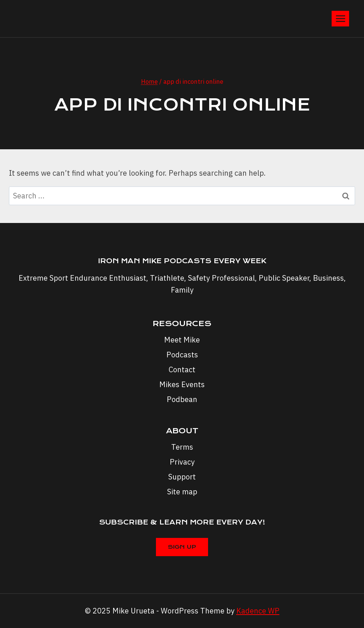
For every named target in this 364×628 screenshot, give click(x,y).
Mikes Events (182, 384)
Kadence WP (258, 611)
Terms (182, 447)
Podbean (182, 399)
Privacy (182, 462)
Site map (182, 492)
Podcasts (182, 355)
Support (182, 477)
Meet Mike (182, 340)
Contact (182, 369)
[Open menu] (340, 18)
